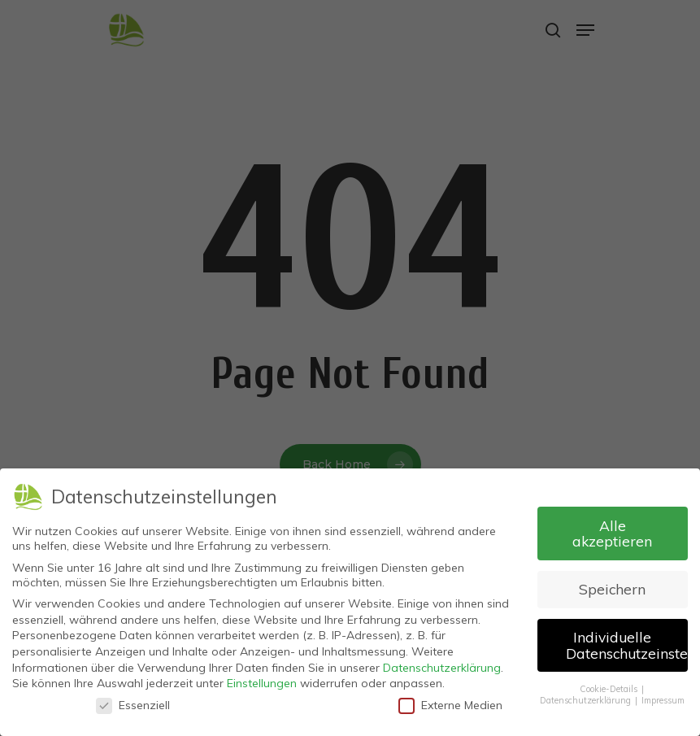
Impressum (663, 696)
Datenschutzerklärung (442, 663)
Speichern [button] (612, 585)
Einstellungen (262, 679)
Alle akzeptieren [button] (612, 529)
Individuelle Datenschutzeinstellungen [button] (627, 641)
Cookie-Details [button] (610, 684)
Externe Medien (450, 700)
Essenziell (133, 700)
